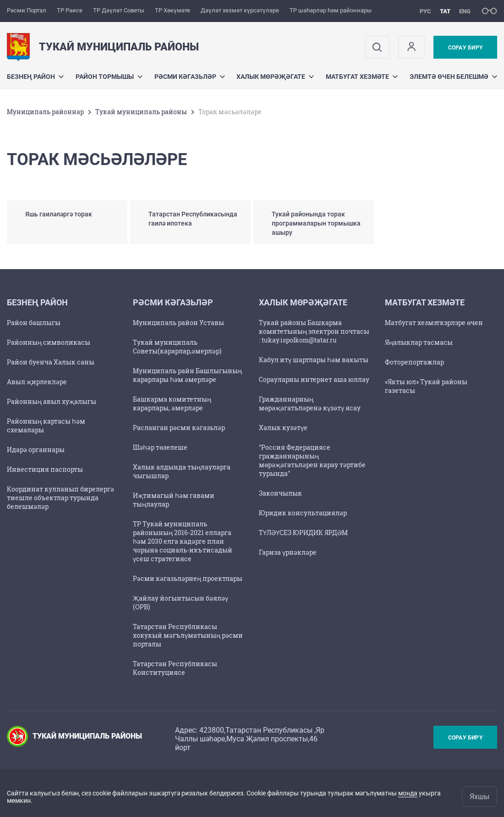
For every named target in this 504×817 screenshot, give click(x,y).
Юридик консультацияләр (303, 513)
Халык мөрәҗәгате (275, 77)
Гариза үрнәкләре (288, 552)
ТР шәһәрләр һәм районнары (331, 10)
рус (425, 11)
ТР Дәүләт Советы (119, 10)
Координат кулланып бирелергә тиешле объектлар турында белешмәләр (60, 498)
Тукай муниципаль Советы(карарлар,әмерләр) (177, 347)
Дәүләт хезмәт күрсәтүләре (240, 10)
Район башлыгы (34, 323)
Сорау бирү (465, 48)
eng (465, 11)
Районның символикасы (49, 342)
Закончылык (280, 493)
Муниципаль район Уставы (178, 323)
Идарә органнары (36, 450)
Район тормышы (109, 77)
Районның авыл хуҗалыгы (52, 401)
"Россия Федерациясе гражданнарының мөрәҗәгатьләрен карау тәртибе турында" (312, 460)
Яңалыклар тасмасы (419, 342)
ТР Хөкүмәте (173, 10)
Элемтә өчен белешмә (453, 77)
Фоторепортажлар (414, 362)
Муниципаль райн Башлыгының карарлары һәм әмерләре (187, 375)
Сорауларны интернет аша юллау (314, 379)
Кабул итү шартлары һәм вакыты (314, 360)
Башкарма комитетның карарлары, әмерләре (172, 403)
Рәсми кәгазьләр (190, 77)
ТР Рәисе (70, 10)
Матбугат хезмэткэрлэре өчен (434, 323)
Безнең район (35, 77)
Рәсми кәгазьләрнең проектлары (188, 578)
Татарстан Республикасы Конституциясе (175, 668)
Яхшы (479, 797)
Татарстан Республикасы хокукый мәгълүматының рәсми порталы (188, 635)
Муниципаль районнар (45, 112)
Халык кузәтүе (283, 428)
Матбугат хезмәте (362, 77)
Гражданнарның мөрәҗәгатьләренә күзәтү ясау (310, 403)
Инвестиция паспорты (45, 469)
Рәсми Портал (27, 10)
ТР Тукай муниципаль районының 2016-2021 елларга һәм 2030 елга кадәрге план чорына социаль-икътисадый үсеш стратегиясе (183, 541)
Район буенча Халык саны (51, 362)
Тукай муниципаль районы (141, 112)
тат (445, 11)
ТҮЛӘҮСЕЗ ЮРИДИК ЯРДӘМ (303, 533)
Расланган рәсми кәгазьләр (179, 428)
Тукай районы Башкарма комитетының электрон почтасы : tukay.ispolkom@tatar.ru (314, 331)
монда (408, 793)
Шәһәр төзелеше (160, 447)
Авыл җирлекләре (37, 382)
